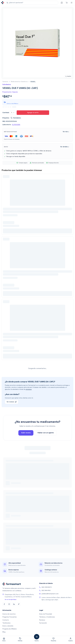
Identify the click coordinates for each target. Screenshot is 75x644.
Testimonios (6, 623)
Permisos (42, 620)
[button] (32, 3)
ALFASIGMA (16, 125)
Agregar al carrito (33, 113)
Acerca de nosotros (9, 614)
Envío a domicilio (8, 626)
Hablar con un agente (46, 440)
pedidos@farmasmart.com (49, 594)
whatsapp (29, 389)
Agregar (41, 636)
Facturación (43, 623)
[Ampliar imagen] (68, 76)
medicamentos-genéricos (19, 82)
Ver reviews (12, 402)
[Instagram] (9, 604)
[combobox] (13, 113)
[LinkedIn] (14, 604)
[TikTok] (19, 604)
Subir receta (26, 440)
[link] (33, 82)
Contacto (6, 620)
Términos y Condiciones (47, 617)
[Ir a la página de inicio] (3, 3)
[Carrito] (67, 3)
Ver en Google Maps (11, 599)
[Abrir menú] (72, 3)
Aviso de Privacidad (46, 614)
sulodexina (16, 118)
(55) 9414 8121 (45, 590)
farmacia (5, 82)
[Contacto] (62, 3)
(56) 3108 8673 (45, 587)
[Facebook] (4, 604)
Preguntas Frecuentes (10, 617)
